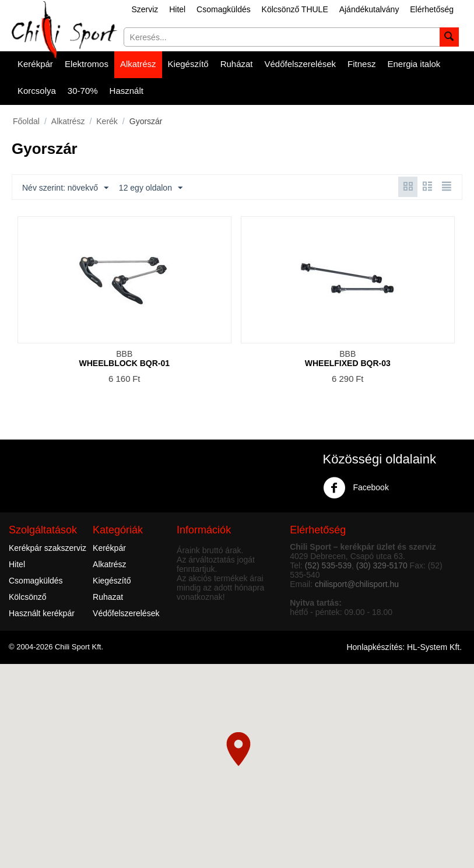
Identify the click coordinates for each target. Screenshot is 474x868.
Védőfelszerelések (301, 64)
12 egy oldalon (151, 188)
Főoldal (26, 121)
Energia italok (414, 64)
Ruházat (237, 64)
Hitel (177, 9)
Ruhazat (108, 597)
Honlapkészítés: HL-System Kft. (404, 647)
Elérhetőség (432, 9)
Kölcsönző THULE (295, 9)
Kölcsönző (28, 597)
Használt (127, 91)
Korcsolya (37, 91)
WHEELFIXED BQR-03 (348, 363)
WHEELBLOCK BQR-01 (124, 363)
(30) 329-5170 (382, 565)
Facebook (356, 488)
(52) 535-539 (328, 565)
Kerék (107, 121)
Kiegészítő (188, 64)
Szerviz (145, 9)
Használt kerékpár (42, 613)
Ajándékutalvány (369, 9)
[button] (238, 749)
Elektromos (87, 64)
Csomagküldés (224, 9)
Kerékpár (35, 64)
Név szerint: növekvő (65, 188)
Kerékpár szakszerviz (48, 548)
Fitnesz (361, 64)
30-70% (83, 91)
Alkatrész (138, 64)
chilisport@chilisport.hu (357, 584)
